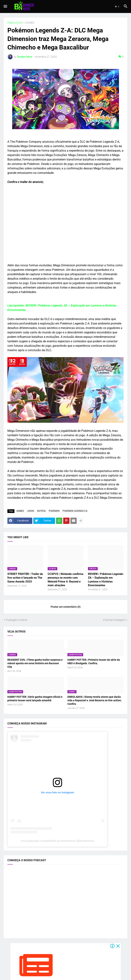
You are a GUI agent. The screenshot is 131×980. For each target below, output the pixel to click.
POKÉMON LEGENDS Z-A (75, 511)
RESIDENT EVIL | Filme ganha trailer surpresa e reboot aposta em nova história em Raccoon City (35, 663)
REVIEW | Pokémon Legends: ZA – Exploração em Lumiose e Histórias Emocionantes (106, 580)
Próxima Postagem (114, 620)
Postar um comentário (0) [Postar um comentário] (66, 607)
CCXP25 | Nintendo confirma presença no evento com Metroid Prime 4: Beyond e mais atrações (65, 580)
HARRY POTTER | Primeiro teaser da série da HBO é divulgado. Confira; (94, 662)
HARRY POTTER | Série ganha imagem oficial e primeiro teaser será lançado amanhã (35, 699)
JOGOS (30, 511)
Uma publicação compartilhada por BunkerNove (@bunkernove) (57, 841)
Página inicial (15, 23)
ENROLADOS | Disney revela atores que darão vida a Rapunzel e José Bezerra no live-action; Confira (95, 700)
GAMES (30, 23)
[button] (5, 6)
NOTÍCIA (41, 511)
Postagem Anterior (17, 620)
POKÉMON (54, 511)
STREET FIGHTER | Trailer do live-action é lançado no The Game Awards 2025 (25, 578)
